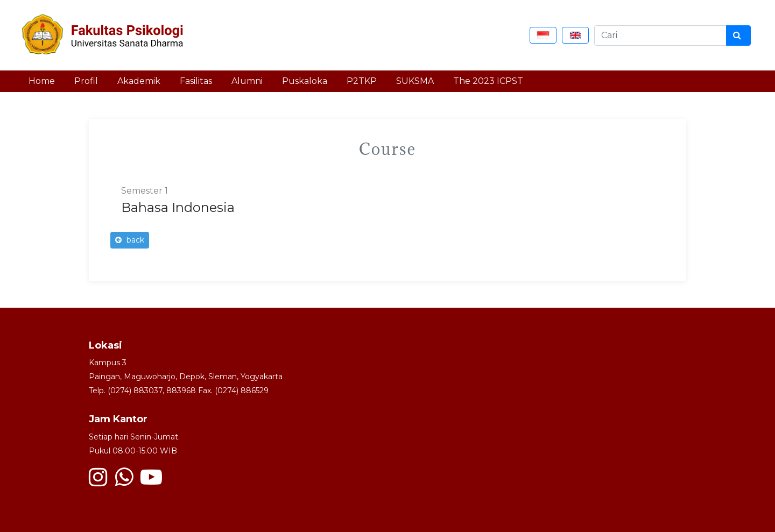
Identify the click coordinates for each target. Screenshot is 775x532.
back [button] (130, 240)
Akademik (139, 81)
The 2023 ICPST (488, 81)
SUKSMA (415, 81)
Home (42, 81)
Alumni (247, 81)
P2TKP (362, 81)
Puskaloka (305, 81)
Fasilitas (196, 81)
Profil (86, 81)
